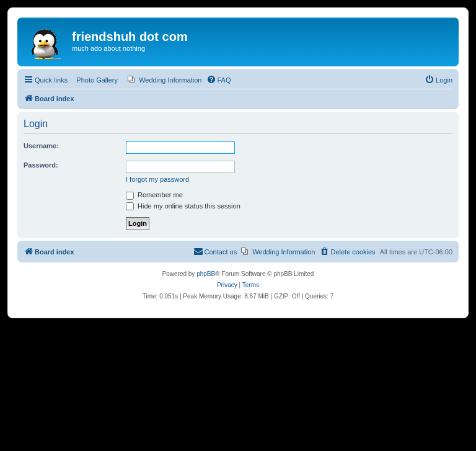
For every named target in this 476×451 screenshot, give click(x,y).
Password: (41, 165)
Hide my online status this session (183, 206)
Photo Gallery (97, 80)
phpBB (206, 274)
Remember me (154, 195)
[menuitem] (165, 80)
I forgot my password (157, 179)
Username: (41, 146)
